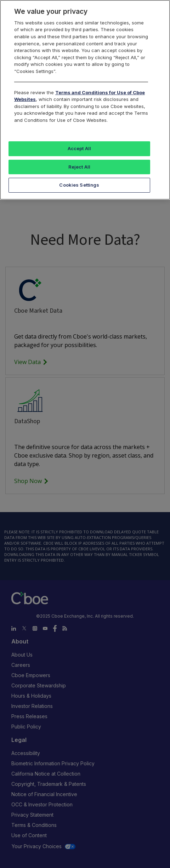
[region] (85, 100)
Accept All (79, 148)
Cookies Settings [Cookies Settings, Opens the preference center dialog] (79, 185)
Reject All (79, 167)
